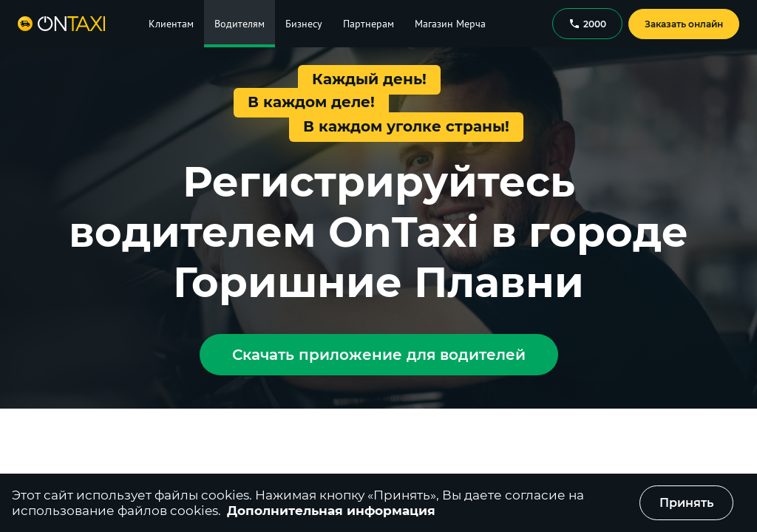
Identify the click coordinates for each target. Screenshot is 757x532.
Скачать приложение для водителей (379, 355)
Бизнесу (304, 24)
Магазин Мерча (450, 24)
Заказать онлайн (684, 24)
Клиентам (171, 24)
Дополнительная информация (331, 511)
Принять (686, 503)
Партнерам (369, 24)
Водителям (240, 24)
